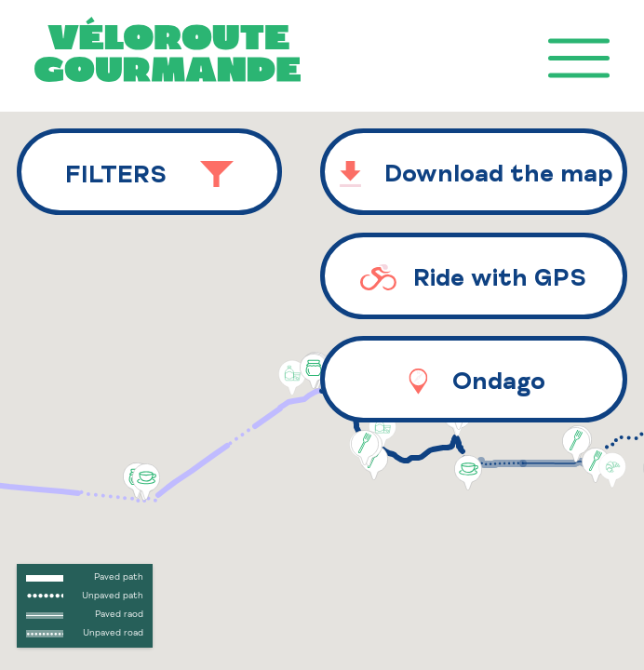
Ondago (473, 383)
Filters (150, 175)
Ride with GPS (474, 279)
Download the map (473, 175)
